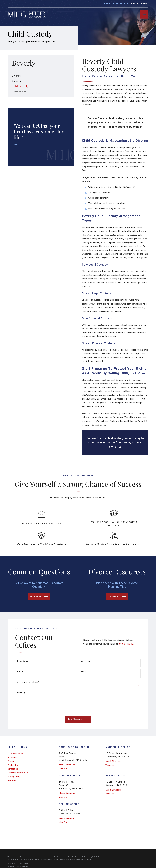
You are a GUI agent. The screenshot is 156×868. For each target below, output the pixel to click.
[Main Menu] (144, 14)
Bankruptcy (13, 765)
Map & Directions (67, 765)
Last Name (86, 661)
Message (22, 693)
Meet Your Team (15, 754)
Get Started (117, 596)
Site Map (12, 780)
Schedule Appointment (18, 773)
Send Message (78, 719)
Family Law (13, 758)
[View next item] (21, 161)
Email (84, 672)
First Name (23, 661)
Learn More (39, 596)
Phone (20, 672)
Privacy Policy (14, 777)
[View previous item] (15, 161)
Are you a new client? (28, 682)
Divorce (11, 761)
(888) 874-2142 (126, 644)
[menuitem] (41, 76)
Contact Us (13, 769)
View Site (63, 769)
